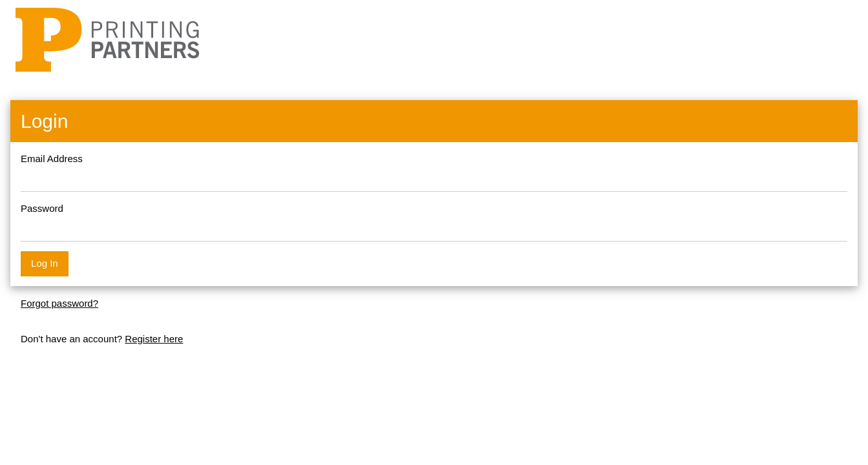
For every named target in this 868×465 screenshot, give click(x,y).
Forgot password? (59, 303)
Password (42, 208)
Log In (45, 263)
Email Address (52, 159)
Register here (154, 339)
